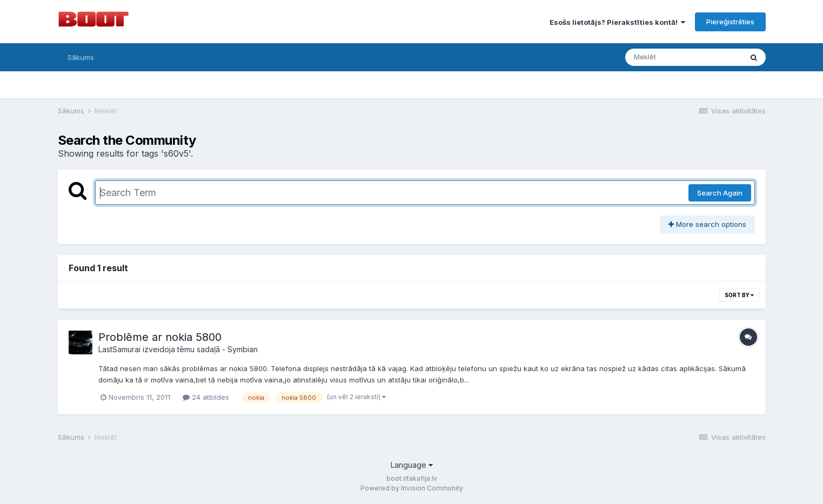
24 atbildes (206, 397)
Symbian (243, 349)
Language (412, 465)
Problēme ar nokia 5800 (160, 337)
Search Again (720, 193)
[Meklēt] (684, 57)
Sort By (739, 295)
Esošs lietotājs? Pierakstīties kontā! (617, 22)
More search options (707, 224)
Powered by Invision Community (412, 488)
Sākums (81, 57)
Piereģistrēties (730, 22)
